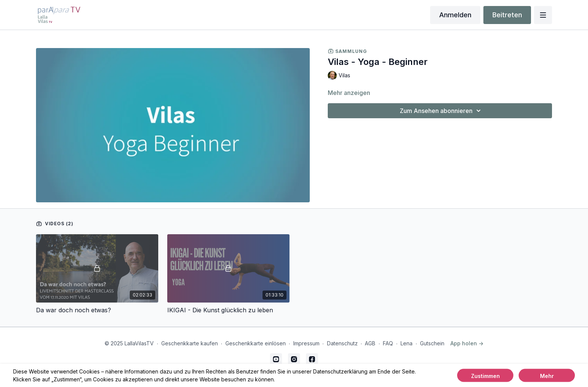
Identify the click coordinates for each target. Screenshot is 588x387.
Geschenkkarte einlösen (256, 343)
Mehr (547, 376)
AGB (370, 343)
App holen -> (467, 343)
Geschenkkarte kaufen (190, 343)
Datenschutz (342, 343)
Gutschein (432, 343)
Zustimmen (485, 376)
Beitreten (507, 15)
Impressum (306, 343)
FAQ (388, 343)
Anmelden (455, 15)
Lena (406, 343)
